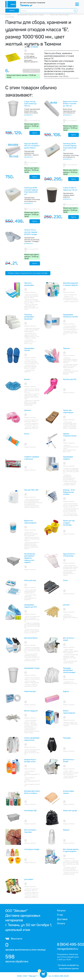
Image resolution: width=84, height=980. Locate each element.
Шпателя (66, 605)
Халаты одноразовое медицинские (32, 739)
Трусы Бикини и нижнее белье (69, 555)
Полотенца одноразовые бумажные (29, 317)
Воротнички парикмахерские (30, 522)
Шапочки (28, 410)
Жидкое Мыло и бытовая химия (30, 761)
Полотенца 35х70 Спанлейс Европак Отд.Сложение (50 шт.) (70, 147)
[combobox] (49, 11)
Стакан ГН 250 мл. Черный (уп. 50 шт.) (70, 189)
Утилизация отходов (32, 849)
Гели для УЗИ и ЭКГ (31, 490)
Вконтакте (14, 939)
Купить (31, 71)
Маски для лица (30, 580)
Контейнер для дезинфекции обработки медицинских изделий (30, 558)
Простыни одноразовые (29, 284)
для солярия (29, 879)
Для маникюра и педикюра (30, 831)
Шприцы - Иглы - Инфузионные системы (69, 492)
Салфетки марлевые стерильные (32, 458)
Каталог (12, 10)
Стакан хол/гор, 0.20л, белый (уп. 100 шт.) (31, 104)
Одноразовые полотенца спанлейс (71, 316)
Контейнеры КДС (31, 811)
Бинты (27, 434)
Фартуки (66, 830)
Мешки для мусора (70, 811)
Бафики (66, 691)
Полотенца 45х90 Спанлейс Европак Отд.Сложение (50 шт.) (31, 191)
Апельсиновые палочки (68, 792)
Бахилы (27, 379)
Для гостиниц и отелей (69, 639)
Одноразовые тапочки (29, 350)
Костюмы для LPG (70, 379)
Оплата (61, 923)
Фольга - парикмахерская (69, 712)
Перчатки (66, 348)
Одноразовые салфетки (68, 458)
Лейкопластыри (30, 691)
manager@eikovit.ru (68, 949)
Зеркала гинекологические (70, 435)
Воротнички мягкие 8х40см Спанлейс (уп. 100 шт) (70, 104)
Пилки (65, 580)
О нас (60, 915)
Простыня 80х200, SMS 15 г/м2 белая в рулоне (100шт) (32, 146)
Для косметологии (31, 638)
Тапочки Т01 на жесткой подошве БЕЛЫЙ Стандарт (31, 232)
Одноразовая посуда (32, 668)
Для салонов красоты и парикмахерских (71, 850)
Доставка (62, 919)
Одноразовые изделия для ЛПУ (31, 606)
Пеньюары (67, 738)
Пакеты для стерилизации (68, 411)
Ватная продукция (31, 711)
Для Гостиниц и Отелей (69, 761)
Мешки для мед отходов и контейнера (69, 523)
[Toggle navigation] (77, 4)
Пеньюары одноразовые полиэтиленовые (69, 670)
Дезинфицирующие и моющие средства (71, 284)
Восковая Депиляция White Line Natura (32, 792)
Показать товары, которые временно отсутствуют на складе (28, 273)
